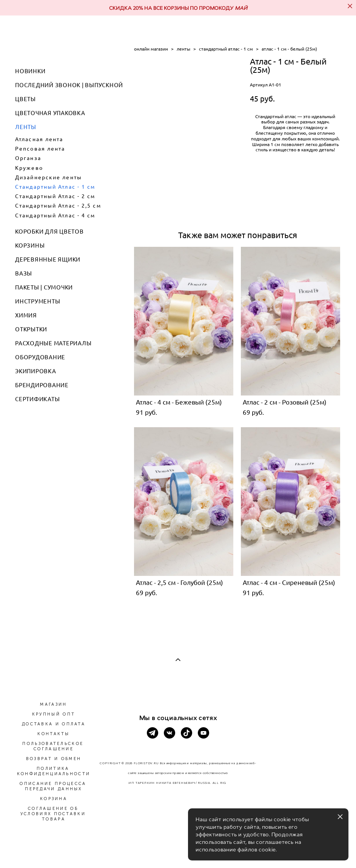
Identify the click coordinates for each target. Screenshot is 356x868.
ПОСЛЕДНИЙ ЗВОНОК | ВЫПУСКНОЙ (69, 85)
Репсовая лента (40, 149)
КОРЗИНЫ (30, 245)
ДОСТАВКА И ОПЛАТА (54, 724)
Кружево (29, 168)
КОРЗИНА (54, 799)
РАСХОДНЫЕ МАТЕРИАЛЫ (53, 343)
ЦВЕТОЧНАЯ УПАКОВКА (50, 113)
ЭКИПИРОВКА (36, 371)
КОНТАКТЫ (53, 734)
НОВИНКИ (30, 71)
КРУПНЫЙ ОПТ (54, 714)
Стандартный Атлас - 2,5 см (58, 206)
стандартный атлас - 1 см (226, 49)
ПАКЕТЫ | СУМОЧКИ (44, 287)
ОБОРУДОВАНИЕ (40, 357)
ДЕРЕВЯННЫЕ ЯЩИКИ (48, 259)
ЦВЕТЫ (25, 99)
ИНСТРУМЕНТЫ (38, 301)
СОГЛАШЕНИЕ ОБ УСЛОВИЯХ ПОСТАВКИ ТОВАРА (53, 814)
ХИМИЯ (26, 315)
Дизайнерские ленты (49, 177)
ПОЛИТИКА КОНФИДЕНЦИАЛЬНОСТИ (54, 771)
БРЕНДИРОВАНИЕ (42, 385)
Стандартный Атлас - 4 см (55, 215)
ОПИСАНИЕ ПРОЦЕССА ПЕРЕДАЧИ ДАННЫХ (53, 786)
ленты (183, 49)
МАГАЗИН (53, 704)
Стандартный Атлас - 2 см (55, 196)
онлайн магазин (151, 49)
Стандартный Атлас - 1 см (55, 187)
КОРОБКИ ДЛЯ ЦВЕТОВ (49, 232)
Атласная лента (39, 139)
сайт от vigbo (178, 850)
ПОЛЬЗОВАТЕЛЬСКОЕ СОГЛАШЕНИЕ (53, 746)
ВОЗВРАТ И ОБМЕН (54, 759)
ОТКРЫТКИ (31, 329)
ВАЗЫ (24, 273)
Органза (28, 158)
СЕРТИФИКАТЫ (37, 399)
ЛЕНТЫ (26, 127)
